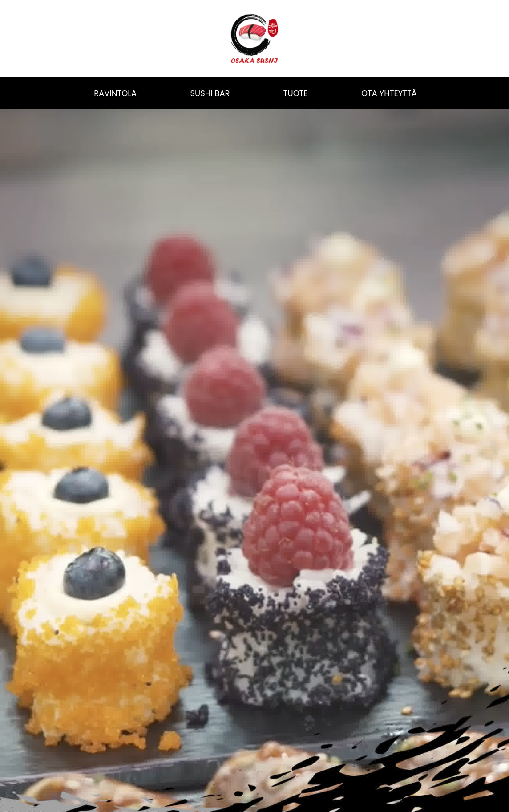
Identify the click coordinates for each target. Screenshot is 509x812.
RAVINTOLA (115, 93)
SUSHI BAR (210, 93)
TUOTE (296, 93)
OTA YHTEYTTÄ (389, 93)
